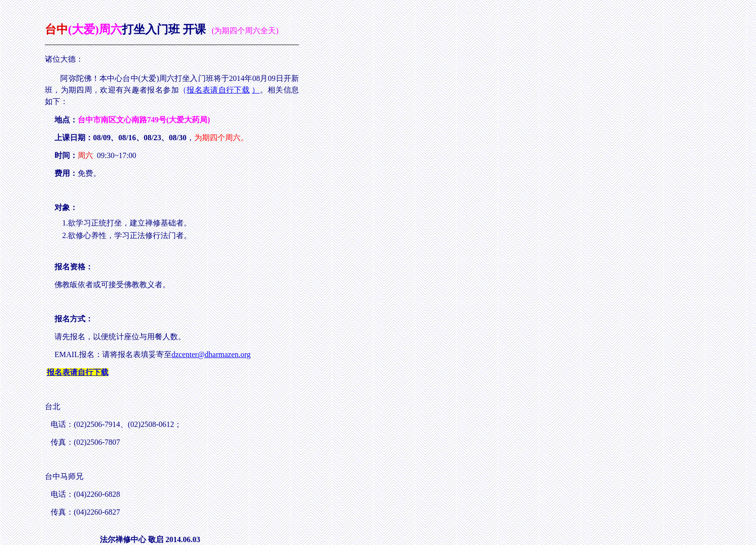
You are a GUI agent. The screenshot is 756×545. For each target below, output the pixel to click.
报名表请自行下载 (218, 90)
